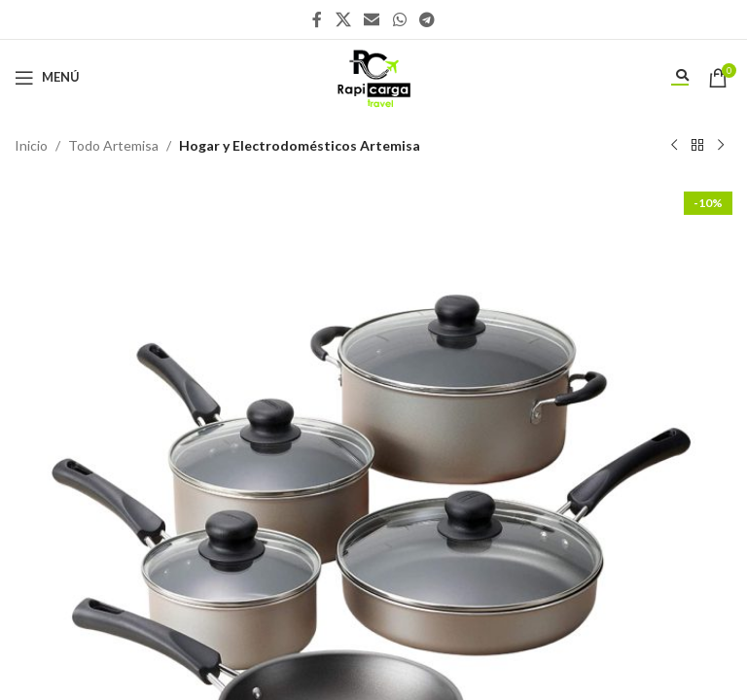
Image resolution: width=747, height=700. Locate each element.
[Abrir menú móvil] (47, 78)
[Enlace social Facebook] (317, 19)
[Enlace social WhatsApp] (399, 19)
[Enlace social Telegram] (427, 19)
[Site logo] (373, 75)
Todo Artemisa (113, 145)
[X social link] (343, 19)
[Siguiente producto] (721, 146)
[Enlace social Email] (372, 19)
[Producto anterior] (674, 146)
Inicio (31, 145)
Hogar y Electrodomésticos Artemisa (300, 145)
